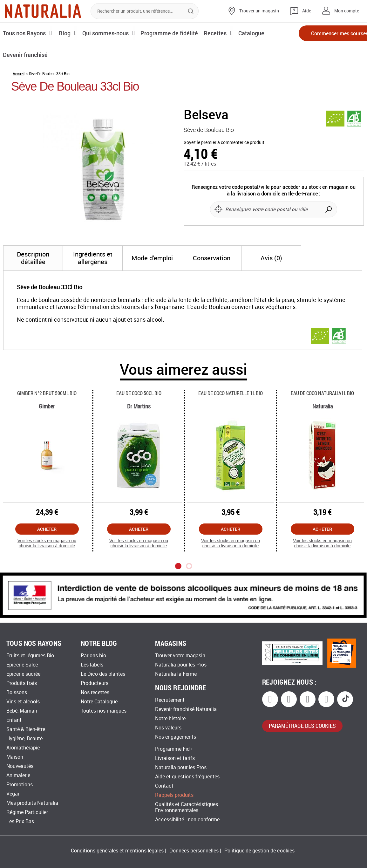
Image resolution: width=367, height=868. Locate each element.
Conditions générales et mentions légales (117, 851)
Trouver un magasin (259, 11)
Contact (164, 786)
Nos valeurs (168, 728)
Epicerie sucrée (23, 674)
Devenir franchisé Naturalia (186, 709)
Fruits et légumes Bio (30, 656)
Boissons (17, 692)
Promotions (20, 785)
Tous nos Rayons (25, 33)
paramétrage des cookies (302, 726)
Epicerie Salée (22, 665)
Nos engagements (176, 737)
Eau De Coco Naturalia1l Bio (322, 393)
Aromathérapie (23, 748)
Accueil (18, 74)
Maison (15, 757)
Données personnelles (194, 851)
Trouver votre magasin (180, 656)
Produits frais (22, 683)
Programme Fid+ (174, 749)
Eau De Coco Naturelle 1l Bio (231, 393)
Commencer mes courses (324, 33)
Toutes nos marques (104, 711)
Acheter (47, 529)
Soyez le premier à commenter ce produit (224, 143)
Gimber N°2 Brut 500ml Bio (47, 393)
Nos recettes (95, 692)
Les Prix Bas (20, 821)
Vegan (14, 794)
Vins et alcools (23, 702)
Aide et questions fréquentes (187, 777)
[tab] (33, 258)
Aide (307, 11)
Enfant (14, 720)
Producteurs (95, 683)
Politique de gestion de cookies (259, 851)
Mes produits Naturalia (32, 803)
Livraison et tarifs (175, 758)
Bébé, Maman (22, 711)
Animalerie (18, 775)
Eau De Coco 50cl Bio (139, 393)
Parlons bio (93, 656)
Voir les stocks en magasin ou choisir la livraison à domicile (47, 543)
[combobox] (145, 11)
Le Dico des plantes (103, 674)
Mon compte (347, 11)
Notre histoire (170, 718)
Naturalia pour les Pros (181, 665)
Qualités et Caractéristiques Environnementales (187, 807)
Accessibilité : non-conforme (187, 820)
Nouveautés (20, 766)
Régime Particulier (27, 812)
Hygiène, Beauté (24, 738)
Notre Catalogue (99, 702)
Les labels (92, 665)
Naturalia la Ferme (176, 674)
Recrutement (170, 700)
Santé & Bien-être (26, 729)
